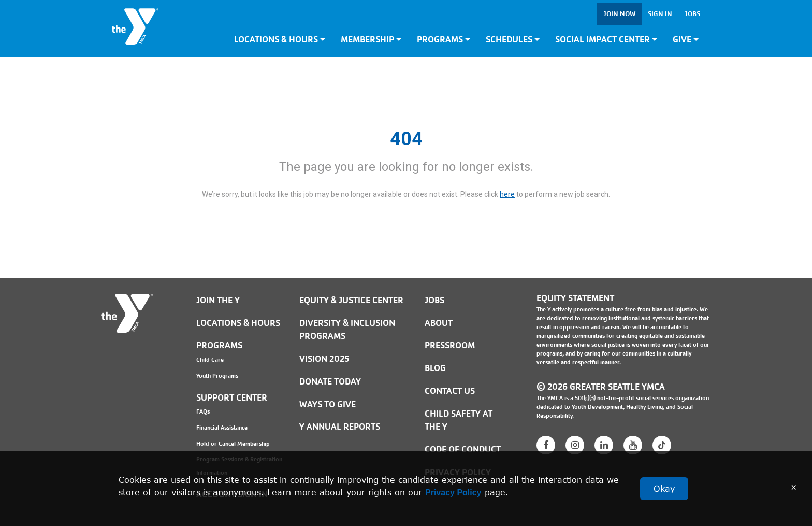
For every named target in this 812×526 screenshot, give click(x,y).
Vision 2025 (324, 359)
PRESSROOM (450, 345)
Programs (444, 40)
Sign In (660, 14)
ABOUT (439, 323)
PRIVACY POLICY (458, 472)
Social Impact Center (606, 40)
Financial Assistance (222, 428)
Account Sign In (232, 495)
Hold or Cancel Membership (233, 444)
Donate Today (330, 382)
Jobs (692, 14)
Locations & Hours (280, 40)
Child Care (210, 360)
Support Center (232, 398)
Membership (371, 40)
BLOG (435, 368)
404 (406, 139)
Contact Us (450, 391)
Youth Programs (217, 376)
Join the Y (218, 300)
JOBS (434, 300)
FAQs (203, 411)
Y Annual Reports (340, 427)
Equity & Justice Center (351, 300)
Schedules (513, 40)
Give (686, 40)
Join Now (619, 14)
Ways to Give (328, 404)
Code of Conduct (463, 450)
